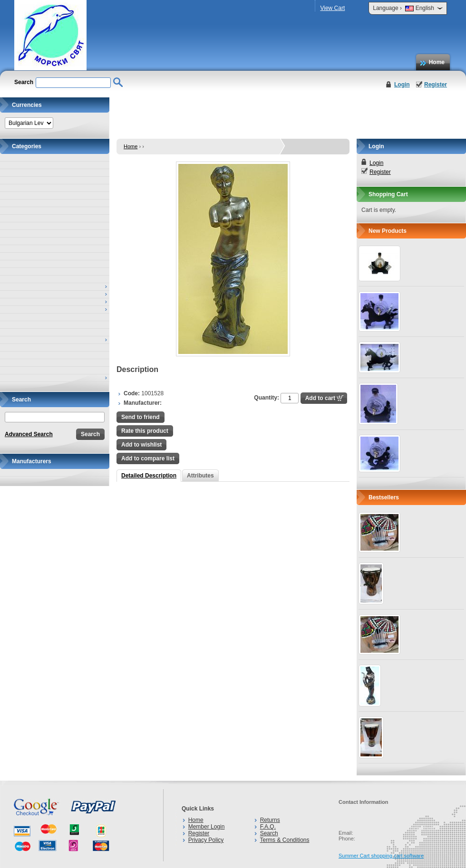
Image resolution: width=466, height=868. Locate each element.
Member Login (207, 827)
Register (436, 85)
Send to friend (141, 417)
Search (269, 833)
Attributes (200, 476)
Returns (270, 820)
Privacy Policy (206, 840)
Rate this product (145, 431)
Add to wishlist (141, 445)
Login (402, 85)
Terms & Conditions (284, 840)
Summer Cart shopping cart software (381, 856)
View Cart (332, 8)
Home (437, 62)
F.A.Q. (268, 827)
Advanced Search (29, 434)
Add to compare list (148, 458)
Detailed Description (149, 476)
